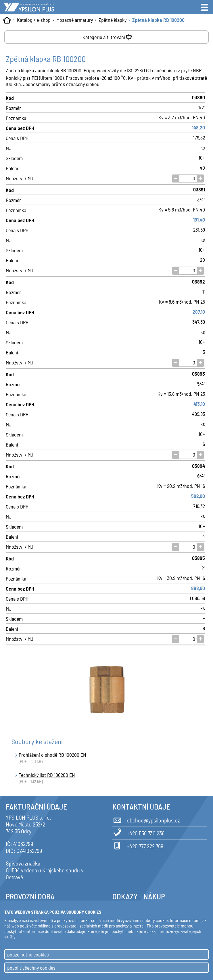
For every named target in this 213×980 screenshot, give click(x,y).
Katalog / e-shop (34, 20)
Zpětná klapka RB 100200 (158, 20)
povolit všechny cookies (31, 968)
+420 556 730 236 (138, 832)
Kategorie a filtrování (108, 36)
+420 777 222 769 (138, 845)
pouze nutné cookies (28, 954)
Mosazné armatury (75, 20)
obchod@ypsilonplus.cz (146, 819)
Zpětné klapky (113, 20)
